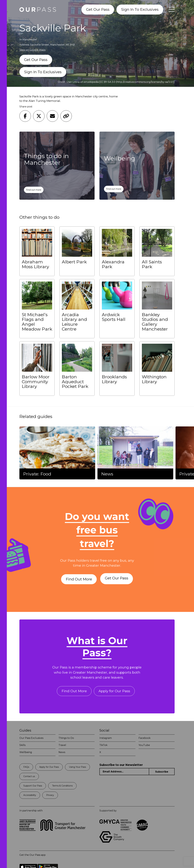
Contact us (29, 778)
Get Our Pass (98, 9)
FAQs (26, 768)
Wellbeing (26, 753)
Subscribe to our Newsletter (121, 766)
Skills (22, 746)
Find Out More (78, 579)
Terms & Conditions (62, 787)
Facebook (145, 739)
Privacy (50, 796)
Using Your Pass (77, 768)
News (62, 753)
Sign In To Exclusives (140, 9)
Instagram (106, 739)
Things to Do (66, 739)
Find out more (34, 190)
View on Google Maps (32, 50)
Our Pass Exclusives (31, 739)
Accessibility (30, 796)
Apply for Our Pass (115, 692)
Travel (62, 746)
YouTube (144, 746)
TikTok (103, 746)
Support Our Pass (33, 787)
